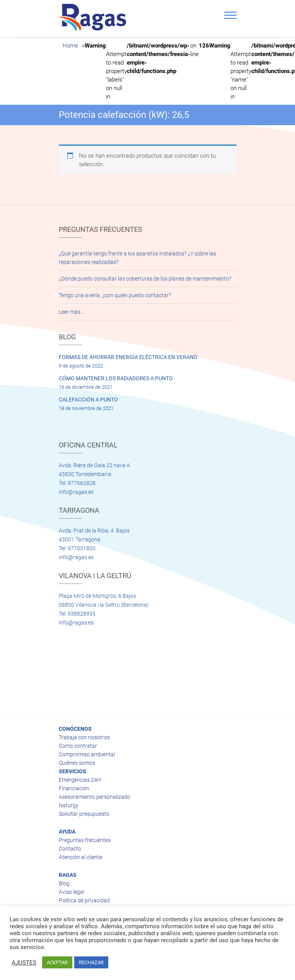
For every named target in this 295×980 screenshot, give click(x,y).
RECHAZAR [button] (91, 962)
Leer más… (71, 312)
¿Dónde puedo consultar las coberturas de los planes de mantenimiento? (145, 279)
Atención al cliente (80, 857)
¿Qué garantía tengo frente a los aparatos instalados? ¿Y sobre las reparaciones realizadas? (137, 258)
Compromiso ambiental (87, 754)
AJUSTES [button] (24, 963)
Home (70, 46)
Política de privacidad (84, 900)
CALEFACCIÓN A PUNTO (88, 400)
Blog (64, 883)
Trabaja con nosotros (84, 737)
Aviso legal (72, 892)
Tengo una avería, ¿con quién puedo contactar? (115, 295)
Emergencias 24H (80, 780)
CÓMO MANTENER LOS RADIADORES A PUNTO (116, 378)
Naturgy (69, 805)
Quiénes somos (77, 763)
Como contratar (78, 746)
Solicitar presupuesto (84, 814)
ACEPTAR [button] (57, 962)
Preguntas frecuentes (85, 840)
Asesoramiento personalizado (95, 797)
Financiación (74, 788)
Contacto (70, 849)
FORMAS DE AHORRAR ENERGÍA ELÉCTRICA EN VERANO (128, 357)
